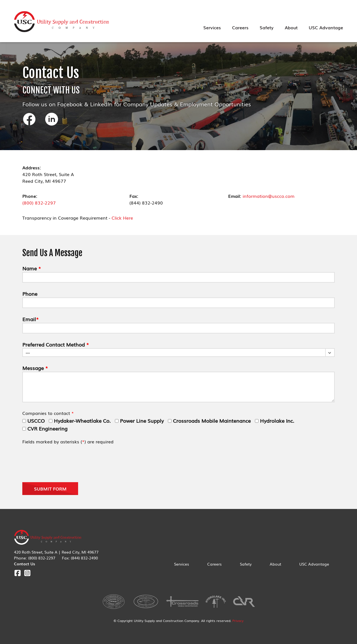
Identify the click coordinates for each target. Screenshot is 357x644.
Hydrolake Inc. (275, 420)
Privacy (238, 621)
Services (212, 27)
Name (32, 268)
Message (35, 368)
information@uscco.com (269, 196)
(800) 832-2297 (39, 203)
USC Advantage (326, 27)
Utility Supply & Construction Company (62, 22)
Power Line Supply (139, 420)
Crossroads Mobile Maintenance (209, 420)
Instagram (27, 573)
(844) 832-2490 (84, 558)
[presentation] (65, 463)
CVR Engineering (45, 428)
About (291, 27)
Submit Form (50, 489)
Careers (240, 27)
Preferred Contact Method (56, 344)
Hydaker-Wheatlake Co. (80, 420)
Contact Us (25, 564)
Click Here (122, 218)
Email (31, 319)
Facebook (17, 573)
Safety (267, 27)
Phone (30, 294)
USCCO (33, 420)
